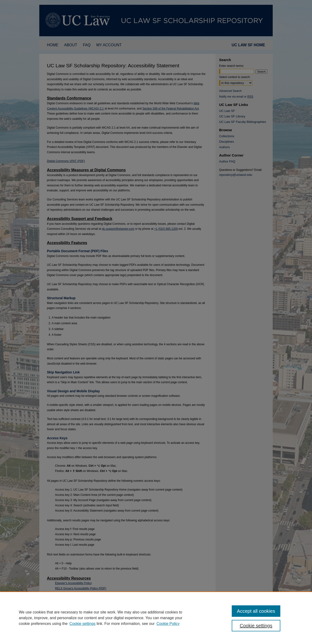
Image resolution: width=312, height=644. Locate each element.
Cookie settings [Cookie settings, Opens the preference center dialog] (256, 626)
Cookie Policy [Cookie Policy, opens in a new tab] (168, 624)
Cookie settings (83, 624)
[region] (156, 618)
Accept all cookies (256, 611)
